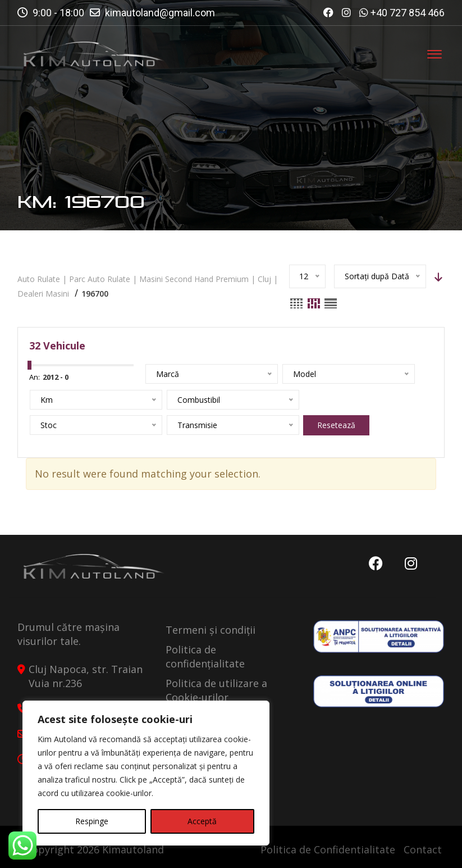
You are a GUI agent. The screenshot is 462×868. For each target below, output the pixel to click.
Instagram (410, 563)
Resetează (197, 425)
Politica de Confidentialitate (328, 849)
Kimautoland (133, 849)
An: (35, 377)
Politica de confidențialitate (205, 656)
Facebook (375, 563)
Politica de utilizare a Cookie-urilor (216, 690)
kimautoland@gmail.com (160, 13)
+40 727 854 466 (408, 13)
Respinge (92, 821)
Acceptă (202, 821)
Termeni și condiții (211, 630)
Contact (423, 849)
